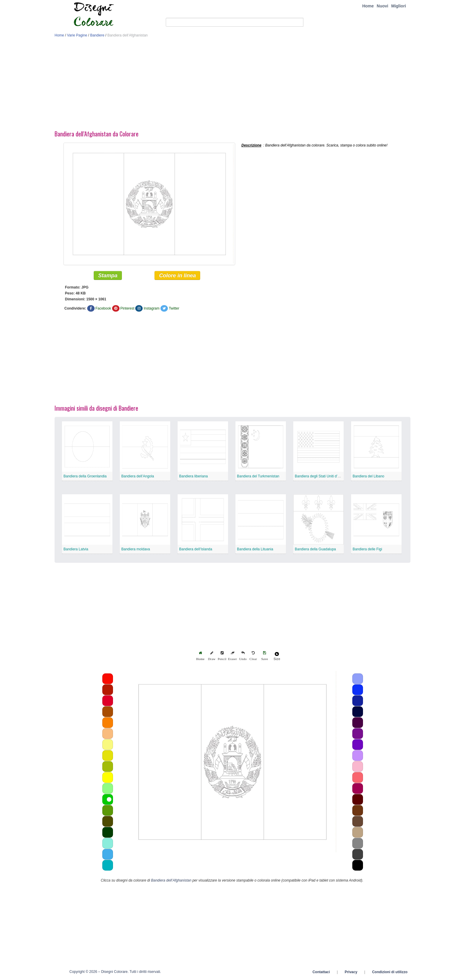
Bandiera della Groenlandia (85, 476)
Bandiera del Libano (368, 476)
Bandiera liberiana (194, 476)
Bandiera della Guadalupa (315, 549)
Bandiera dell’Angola (138, 476)
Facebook (103, 308)
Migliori (399, 6)
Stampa (108, 275)
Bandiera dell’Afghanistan (171, 880)
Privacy (351, 972)
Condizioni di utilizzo (390, 972)
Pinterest (127, 308)
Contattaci (321, 972)
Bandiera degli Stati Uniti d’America (323, 476)
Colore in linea (177, 275)
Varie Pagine (77, 35)
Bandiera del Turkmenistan (258, 476)
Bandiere (97, 35)
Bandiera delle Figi (367, 549)
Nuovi (382, 6)
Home (368, 6)
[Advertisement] (232, 85)
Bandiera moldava (136, 549)
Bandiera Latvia (76, 549)
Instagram (151, 308)
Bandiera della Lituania (255, 549)
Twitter (174, 308)
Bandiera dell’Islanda (196, 549)
